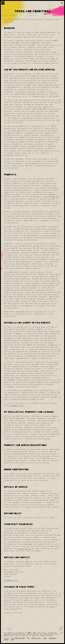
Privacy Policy (36, 638)
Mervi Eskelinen (20, 638)
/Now (12, 640)
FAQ (28, 638)
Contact (6, 640)
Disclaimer (52, 638)
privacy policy (24, 549)
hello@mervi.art (17, 405)
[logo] (3, 3)
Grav (35, 633)
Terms (45, 638)
